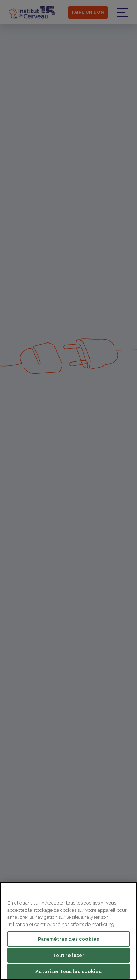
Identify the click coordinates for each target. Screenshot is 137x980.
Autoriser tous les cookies (68, 971)
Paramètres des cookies (68, 939)
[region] (68, 931)
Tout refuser (69, 955)
